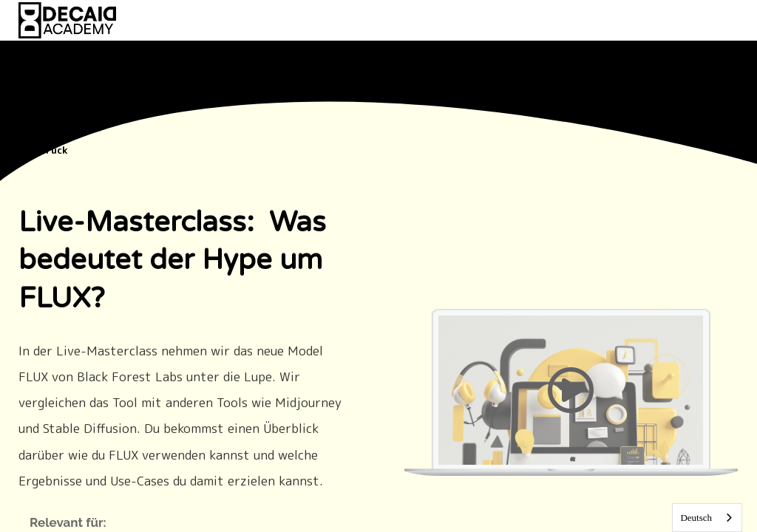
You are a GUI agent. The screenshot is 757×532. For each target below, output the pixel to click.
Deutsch (696, 518)
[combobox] (707, 518)
